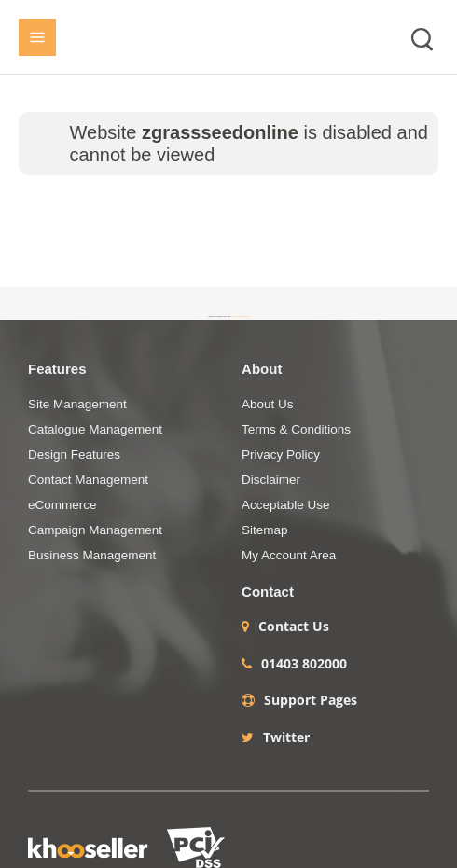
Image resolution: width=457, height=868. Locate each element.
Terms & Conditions (296, 429)
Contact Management (88, 480)
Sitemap (265, 530)
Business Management (92, 555)
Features (57, 369)
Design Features (74, 455)
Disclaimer (271, 480)
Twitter (286, 737)
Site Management (77, 404)
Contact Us (294, 627)
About (262, 369)
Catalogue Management (95, 429)
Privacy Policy (281, 455)
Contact (268, 592)
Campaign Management (95, 530)
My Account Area (289, 555)
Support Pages (311, 700)
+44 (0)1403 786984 (240, 316)
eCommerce (62, 505)
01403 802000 (304, 664)
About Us (268, 404)
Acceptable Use (286, 505)
